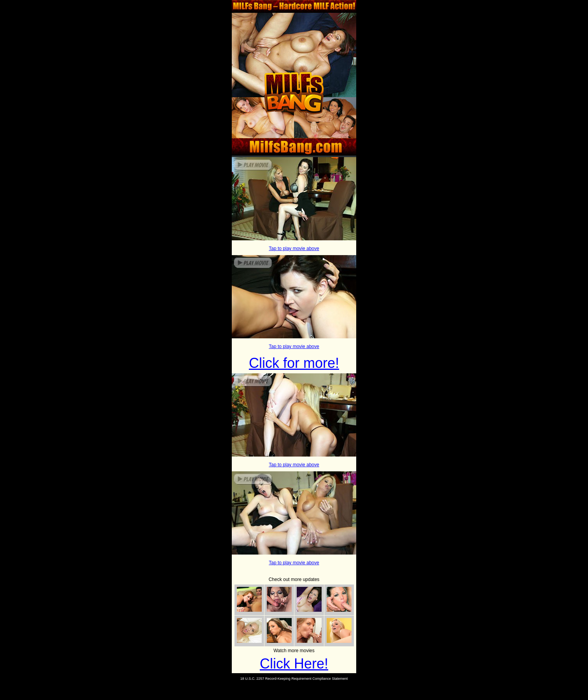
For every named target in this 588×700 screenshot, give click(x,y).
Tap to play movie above (294, 248)
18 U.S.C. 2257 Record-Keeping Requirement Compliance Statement (294, 679)
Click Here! (294, 664)
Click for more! (294, 363)
